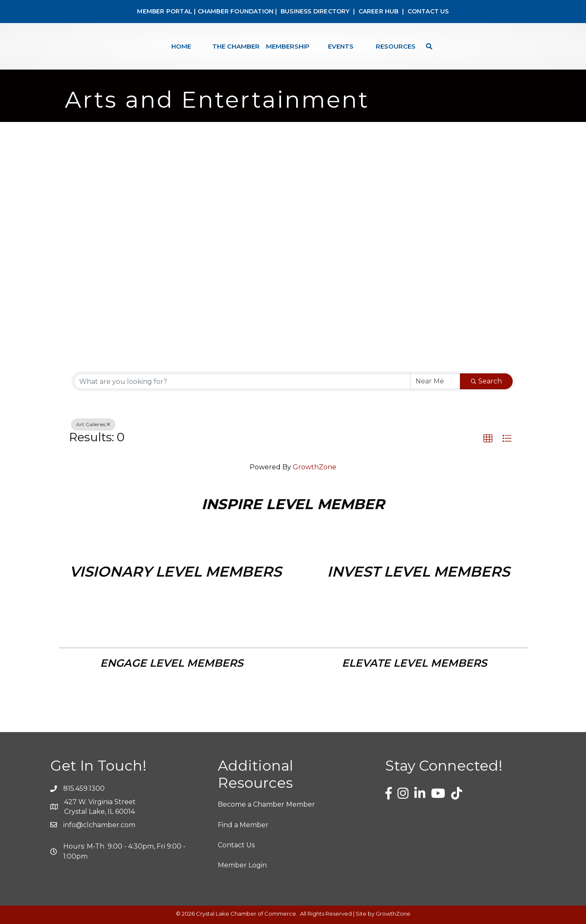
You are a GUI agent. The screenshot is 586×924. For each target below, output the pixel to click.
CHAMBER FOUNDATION (236, 11)
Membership (288, 46)
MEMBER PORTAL (165, 11)
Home (181, 46)
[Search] (427, 46)
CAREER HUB (379, 11)
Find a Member (243, 825)
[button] (488, 439)
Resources (396, 46)
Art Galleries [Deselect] (93, 424)
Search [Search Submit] (486, 381)
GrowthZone (315, 467)
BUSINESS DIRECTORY (314, 11)
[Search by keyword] (242, 381)
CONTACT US (428, 11)
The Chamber (236, 46)
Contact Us (236, 845)
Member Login (242, 865)
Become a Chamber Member (266, 804)
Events (341, 46)
